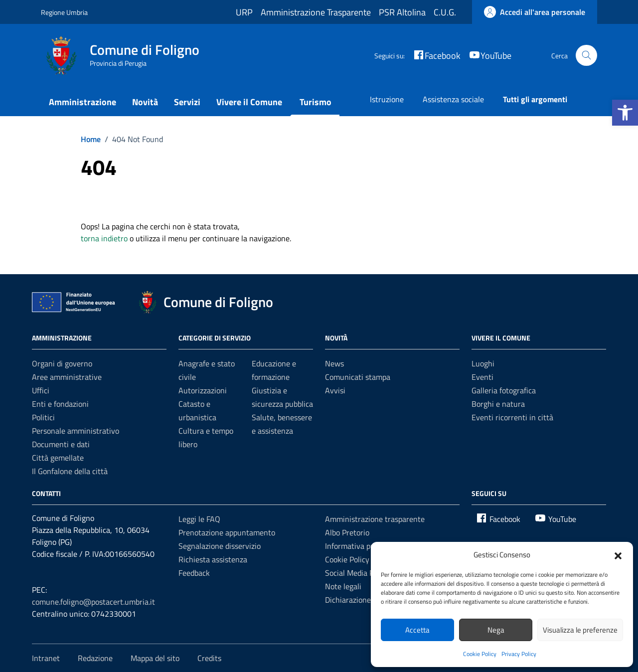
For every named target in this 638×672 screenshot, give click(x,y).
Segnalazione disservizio (220, 546)
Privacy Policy (519, 654)
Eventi (482, 377)
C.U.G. (445, 12)
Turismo (316, 102)
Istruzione (387, 99)
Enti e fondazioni (60, 404)
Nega (496, 630)
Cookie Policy (480, 654)
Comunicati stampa (358, 377)
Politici (43, 417)
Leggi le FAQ (199, 519)
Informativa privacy (358, 546)
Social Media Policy (357, 573)
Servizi (187, 102)
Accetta (417, 630)
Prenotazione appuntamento (227, 532)
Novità (145, 102)
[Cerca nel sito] (586, 56)
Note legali (343, 586)
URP (244, 12)
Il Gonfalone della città (70, 471)
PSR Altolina (402, 12)
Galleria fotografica (504, 390)
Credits (209, 658)
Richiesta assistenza (213, 559)
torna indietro (104, 238)
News (334, 363)
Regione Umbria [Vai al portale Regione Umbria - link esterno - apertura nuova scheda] (64, 12)
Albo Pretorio (347, 532)
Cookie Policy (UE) (355, 559)
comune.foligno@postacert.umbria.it (93, 602)
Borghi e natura (498, 404)
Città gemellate (58, 458)
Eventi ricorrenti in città (512, 417)
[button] (625, 113)
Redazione (95, 658)
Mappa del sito (155, 658)
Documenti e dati (61, 444)
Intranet (46, 658)
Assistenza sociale (453, 99)
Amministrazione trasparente (375, 519)
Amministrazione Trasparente (316, 12)
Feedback (194, 573)
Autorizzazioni (203, 390)
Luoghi (483, 363)
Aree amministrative (67, 377)
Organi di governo (62, 363)
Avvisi (335, 390)
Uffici (41, 390)
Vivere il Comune (249, 102)
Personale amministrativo (76, 431)
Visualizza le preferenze (580, 630)
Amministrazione (82, 102)
